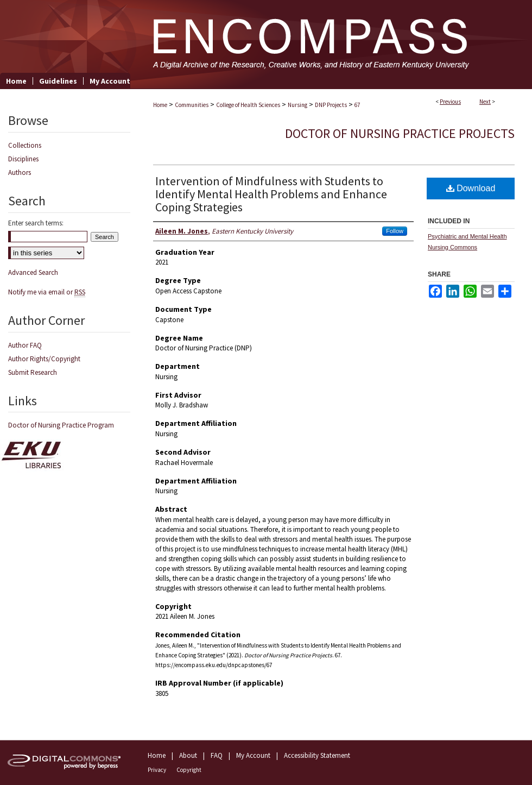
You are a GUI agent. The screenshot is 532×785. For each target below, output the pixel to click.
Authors (20, 172)
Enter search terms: (36, 223)
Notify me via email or (47, 292)
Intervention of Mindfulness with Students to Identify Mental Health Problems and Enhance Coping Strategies (271, 194)
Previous (450, 102)
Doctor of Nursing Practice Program (61, 425)
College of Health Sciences (248, 105)
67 (357, 105)
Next (485, 102)
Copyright (189, 770)
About (188, 755)
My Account (253, 755)
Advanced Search (33, 272)
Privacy (157, 770)
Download (471, 188)
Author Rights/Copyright (44, 359)
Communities (192, 105)
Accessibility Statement (317, 755)
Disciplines (23, 159)
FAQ (217, 755)
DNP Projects (331, 105)
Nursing (297, 105)
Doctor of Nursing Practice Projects (400, 133)
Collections (25, 145)
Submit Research (33, 372)
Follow (395, 231)
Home (160, 105)
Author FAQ (25, 345)
